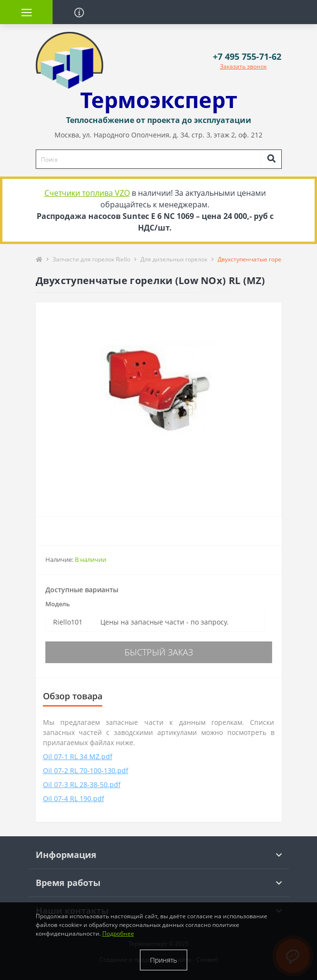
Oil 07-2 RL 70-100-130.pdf (86, 770)
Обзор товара (73, 696)
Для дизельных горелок (174, 259)
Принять (164, 960)
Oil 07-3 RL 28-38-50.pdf (82, 784)
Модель (58, 604)
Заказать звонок (243, 66)
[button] (247, 57)
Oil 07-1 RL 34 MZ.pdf (78, 756)
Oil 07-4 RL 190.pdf (74, 798)
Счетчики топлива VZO (87, 193)
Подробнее (118, 933)
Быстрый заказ (159, 652)
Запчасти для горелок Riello (91, 259)
